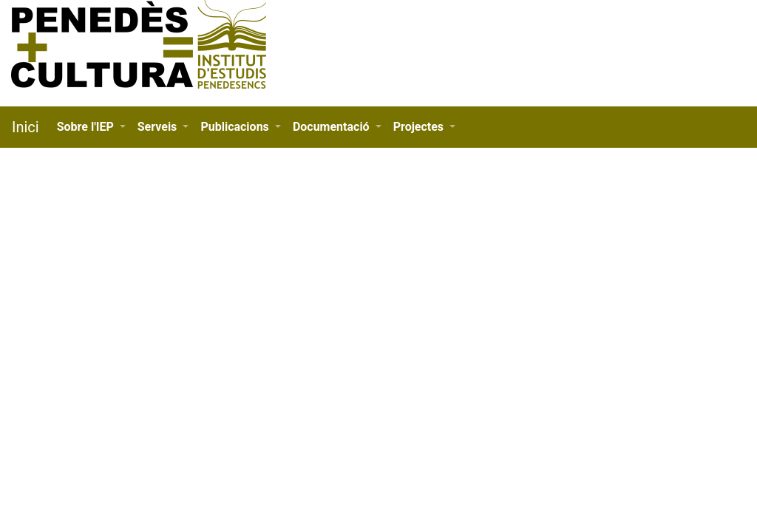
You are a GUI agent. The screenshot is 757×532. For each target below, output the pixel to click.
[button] (91, 127)
